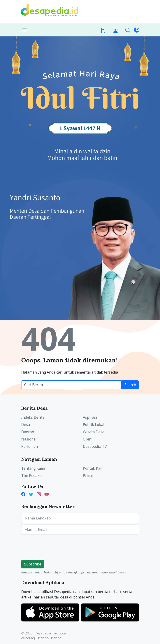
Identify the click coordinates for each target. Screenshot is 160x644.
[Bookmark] (103, 30)
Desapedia (43, 633)
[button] (128, 30)
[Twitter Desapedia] (31, 494)
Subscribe (33, 564)
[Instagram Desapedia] (39, 494)
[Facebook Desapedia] (24, 494)
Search (130, 385)
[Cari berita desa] (71, 385)
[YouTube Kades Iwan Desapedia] (47, 494)
